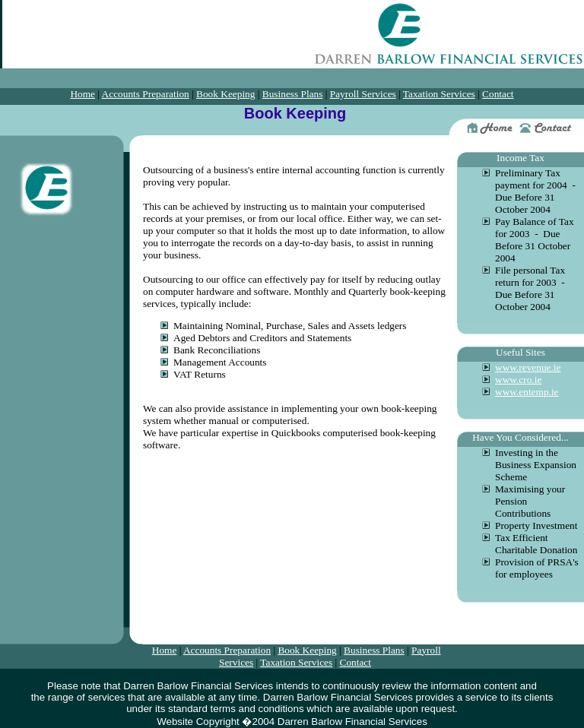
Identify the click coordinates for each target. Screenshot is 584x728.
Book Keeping (225, 94)
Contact (498, 94)
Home (83, 94)
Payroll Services (363, 94)
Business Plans (293, 94)
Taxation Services (439, 94)
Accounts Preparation (146, 94)
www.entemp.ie (527, 392)
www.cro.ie (518, 380)
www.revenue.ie (528, 367)
